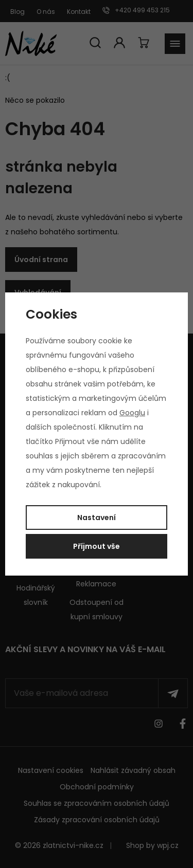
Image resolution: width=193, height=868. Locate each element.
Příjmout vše (97, 546)
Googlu (132, 413)
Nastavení (97, 518)
